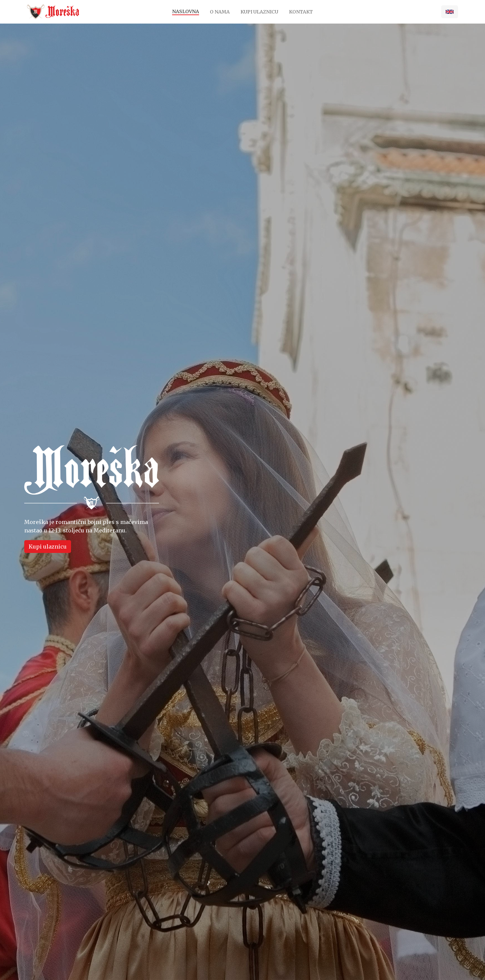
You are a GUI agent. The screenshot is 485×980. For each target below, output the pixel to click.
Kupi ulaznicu (259, 12)
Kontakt (301, 12)
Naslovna (186, 11)
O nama (220, 12)
